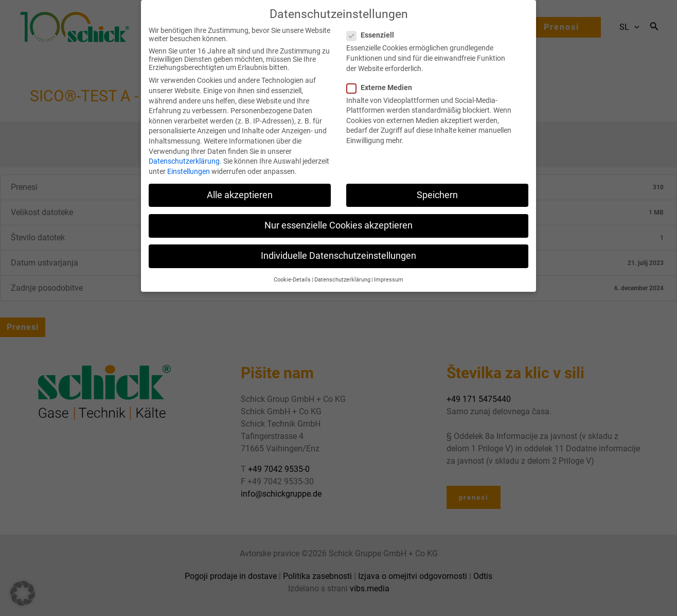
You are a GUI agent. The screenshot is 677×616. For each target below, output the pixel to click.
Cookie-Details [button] (292, 268)
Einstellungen (189, 160)
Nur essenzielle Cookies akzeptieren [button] (338, 214)
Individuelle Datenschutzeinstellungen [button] (338, 244)
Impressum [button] (389, 268)
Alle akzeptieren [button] (240, 183)
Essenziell (373, 24)
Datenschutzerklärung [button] (342, 268)
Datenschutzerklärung (184, 150)
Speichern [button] (437, 183)
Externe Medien (382, 76)
